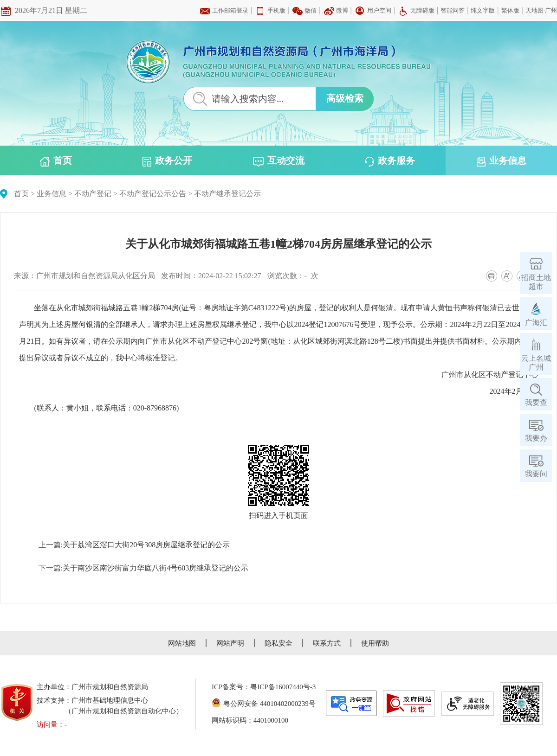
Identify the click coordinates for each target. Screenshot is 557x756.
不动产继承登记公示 (227, 194)
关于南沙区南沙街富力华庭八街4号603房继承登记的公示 (155, 568)
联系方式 (327, 643)
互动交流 (279, 161)
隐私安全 (278, 643)
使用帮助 (375, 643)
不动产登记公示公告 (153, 194)
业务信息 (502, 161)
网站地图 (182, 643)
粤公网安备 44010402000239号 (264, 704)
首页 (56, 161)
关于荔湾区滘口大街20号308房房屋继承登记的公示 (146, 545)
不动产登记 (93, 194)
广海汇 (536, 323)
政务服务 (390, 161)
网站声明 (230, 643)
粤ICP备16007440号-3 (283, 687)
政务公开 (167, 161)
